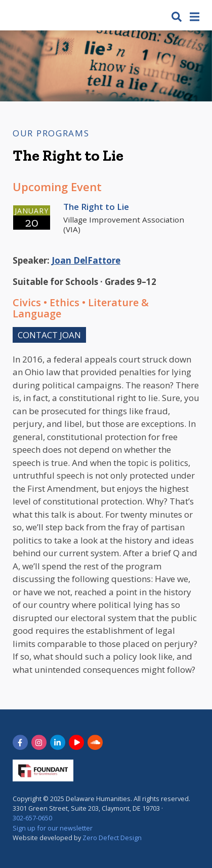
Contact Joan (49, 335)
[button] (177, 16)
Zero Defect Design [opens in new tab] (112, 838)
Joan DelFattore (86, 260)
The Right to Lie (96, 207)
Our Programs (51, 133)
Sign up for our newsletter (53, 828)
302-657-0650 (32, 818)
